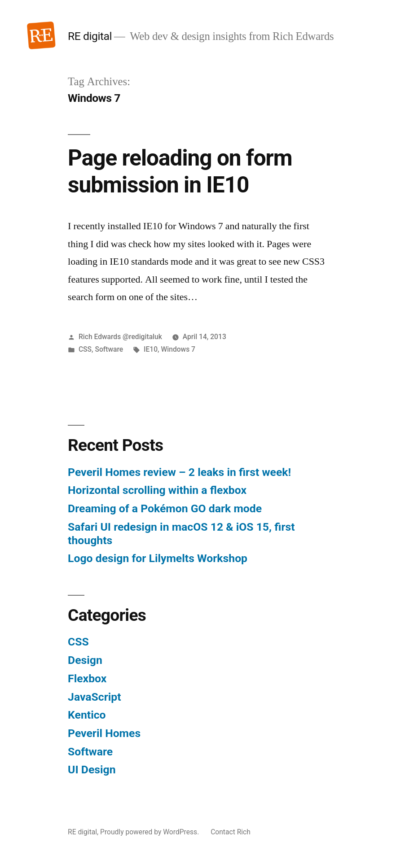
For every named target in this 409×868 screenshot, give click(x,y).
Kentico (87, 715)
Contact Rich (231, 832)
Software (109, 349)
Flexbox (87, 678)
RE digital (90, 36)
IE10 (151, 349)
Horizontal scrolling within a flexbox (157, 490)
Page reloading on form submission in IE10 (180, 171)
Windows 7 (178, 349)
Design (85, 660)
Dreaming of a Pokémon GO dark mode (165, 508)
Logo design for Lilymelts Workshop (158, 558)
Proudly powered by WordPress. (150, 832)
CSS (85, 349)
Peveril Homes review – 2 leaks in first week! (179, 472)
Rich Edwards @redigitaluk (120, 337)
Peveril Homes (104, 733)
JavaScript (95, 697)
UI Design (92, 770)
